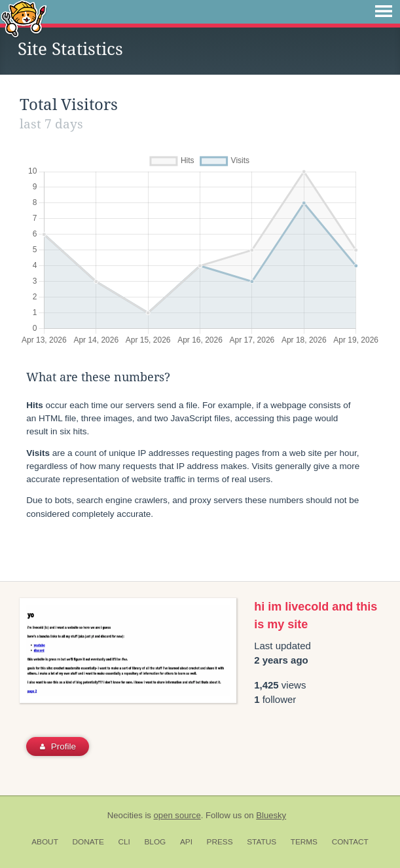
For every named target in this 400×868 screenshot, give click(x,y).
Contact (350, 842)
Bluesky (271, 815)
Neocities (125, 815)
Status (262, 842)
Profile (58, 746)
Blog (155, 842)
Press (220, 842)
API (186, 842)
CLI (124, 842)
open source (177, 815)
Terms (304, 842)
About (45, 842)
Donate (88, 842)
